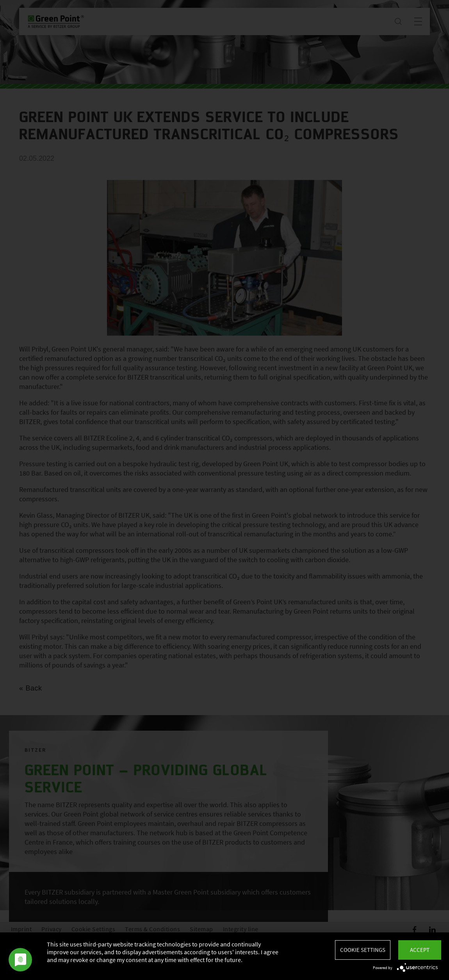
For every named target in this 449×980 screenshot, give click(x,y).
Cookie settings (363, 950)
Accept (420, 950)
